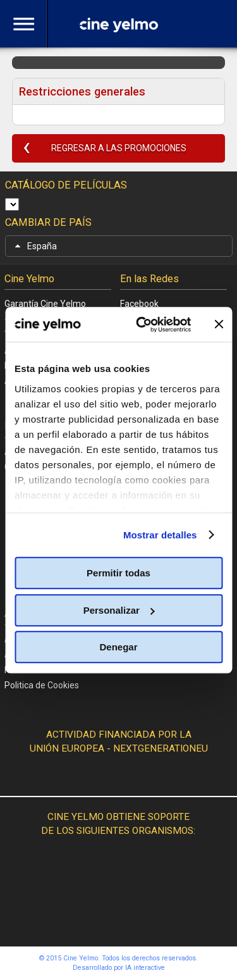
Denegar (118, 647)
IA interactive (145, 968)
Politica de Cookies (42, 685)
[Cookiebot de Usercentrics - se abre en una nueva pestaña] (142, 325)
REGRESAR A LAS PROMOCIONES (119, 148)
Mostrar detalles (160, 535)
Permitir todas (118, 573)
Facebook (139, 304)
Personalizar (119, 610)
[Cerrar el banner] (219, 325)
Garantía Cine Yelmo (45, 304)
